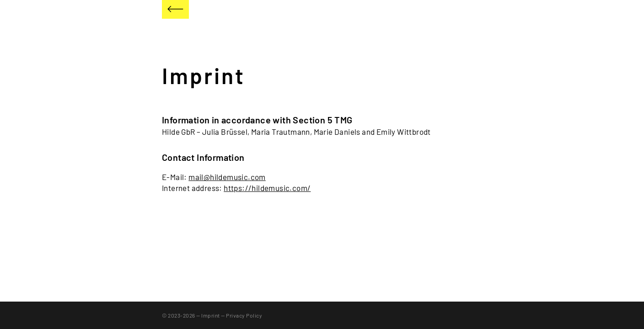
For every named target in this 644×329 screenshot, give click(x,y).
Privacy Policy (244, 315)
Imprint (211, 315)
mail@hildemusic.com (227, 177)
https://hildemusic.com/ (267, 188)
